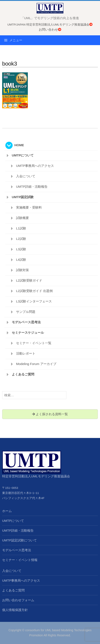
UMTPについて (23, 155)
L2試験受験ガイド (29, 280)
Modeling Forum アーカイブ (36, 364)
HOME (19, 145)
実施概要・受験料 (29, 207)
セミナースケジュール (28, 333)
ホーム (7, 511)
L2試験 (21, 239)
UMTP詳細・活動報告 (32, 187)
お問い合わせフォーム (18, 600)
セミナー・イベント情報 (20, 560)
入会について (26, 176)
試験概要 (22, 218)
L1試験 (21, 228)
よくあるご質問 (23, 374)
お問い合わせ (50, 29)
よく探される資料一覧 (50, 414)
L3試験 (21, 249)
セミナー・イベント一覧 (34, 343)
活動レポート (26, 353)
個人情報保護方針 (15, 610)
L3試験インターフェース (34, 301)
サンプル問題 (26, 312)
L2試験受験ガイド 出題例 (34, 291)
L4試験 (21, 260)
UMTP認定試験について (20, 540)
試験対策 (22, 270)
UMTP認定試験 (23, 197)
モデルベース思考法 (26, 322)
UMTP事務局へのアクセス (35, 166)
